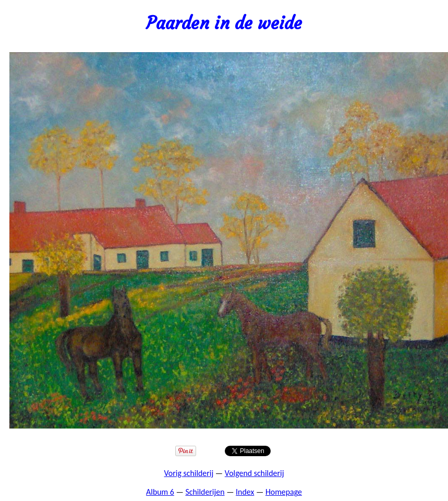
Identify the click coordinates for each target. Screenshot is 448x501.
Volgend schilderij (255, 473)
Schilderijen (205, 492)
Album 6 (160, 492)
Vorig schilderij (189, 473)
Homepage (284, 492)
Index (245, 492)
